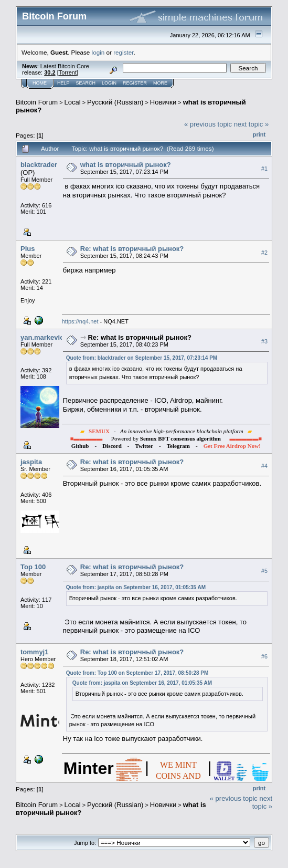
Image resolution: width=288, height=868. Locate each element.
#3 (264, 341)
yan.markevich (44, 337)
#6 (264, 656)
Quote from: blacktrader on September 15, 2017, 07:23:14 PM (142, 358)
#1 (264, 169)
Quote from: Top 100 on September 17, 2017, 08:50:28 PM (137, 673)
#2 (264, 253)
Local (73, 102)
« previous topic (208, 124)
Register (135, 83)
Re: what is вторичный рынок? (132, 249)
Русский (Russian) (115, 102)
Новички (163, 102)
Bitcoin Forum (37, 102)
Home (40, 83)
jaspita (31, 462)
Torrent (68, 72)
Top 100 (33, 567)
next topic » (252, 124)
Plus (28, 249)
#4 (264, 466)
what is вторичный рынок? (126, 165)
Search (86, 83)
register (123, 52)
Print (259, 134)
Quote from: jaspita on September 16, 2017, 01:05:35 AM (136, 587)
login (98, 52)
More (160, 83)
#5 (264, 571)
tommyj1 (34, 652)
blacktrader (39, 165)
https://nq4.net (80, 321)
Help (63, 83)
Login (109, 83)
